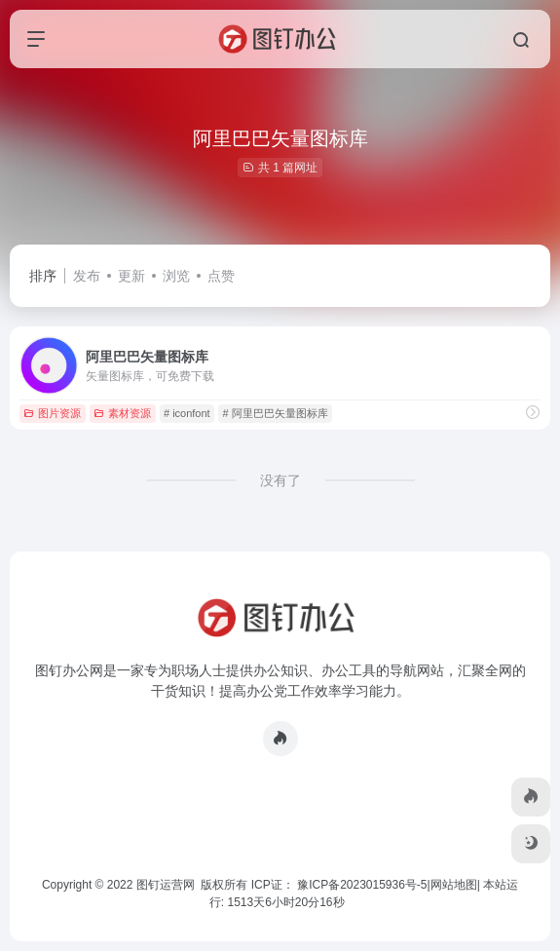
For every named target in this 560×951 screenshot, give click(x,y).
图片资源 (52, 413)
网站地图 (454, 885)
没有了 (280, 480)
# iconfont (187, 413)
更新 (131, 276)
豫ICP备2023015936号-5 (362, 885)
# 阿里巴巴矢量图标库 (275, 413)
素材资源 (122, 413)
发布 (87, 276)
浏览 (176, 276)
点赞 (221, 276)
